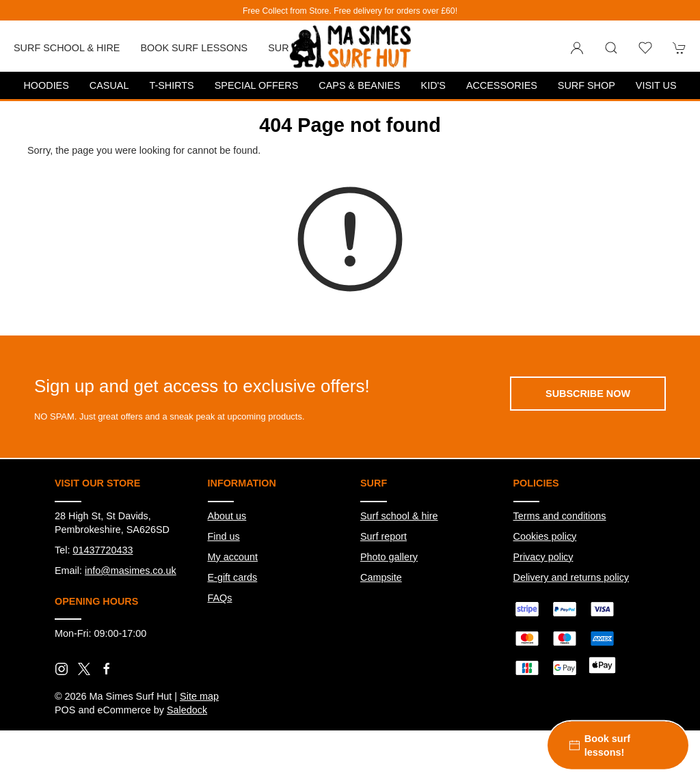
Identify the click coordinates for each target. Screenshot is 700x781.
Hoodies (46, 85)
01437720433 (103, 550)
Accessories (502, 85)
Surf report (383, 536)
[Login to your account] (577, 48)
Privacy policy (543, 557)
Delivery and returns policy (571, 577)
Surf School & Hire (67, 48)
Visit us (656, 85)
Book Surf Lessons (194, 48)
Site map (199, 696)
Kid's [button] (433, 85)
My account (233, 557)
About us (227, 516)
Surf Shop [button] (587, 85)
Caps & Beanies (359, 85)
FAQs (220, 598)
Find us (224, 536)
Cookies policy (545, 536)
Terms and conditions (560, 516)
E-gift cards (233, 577)
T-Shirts (171, 85)
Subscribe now (588, 394)
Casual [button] (109, 85)
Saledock (187, 710)
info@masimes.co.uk (131, 571)
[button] (611, 48)
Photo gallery (389, 557)
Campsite (381, 577)
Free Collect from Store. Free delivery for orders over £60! (350, 11)
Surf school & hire (399, 516)
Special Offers (257, 85)
